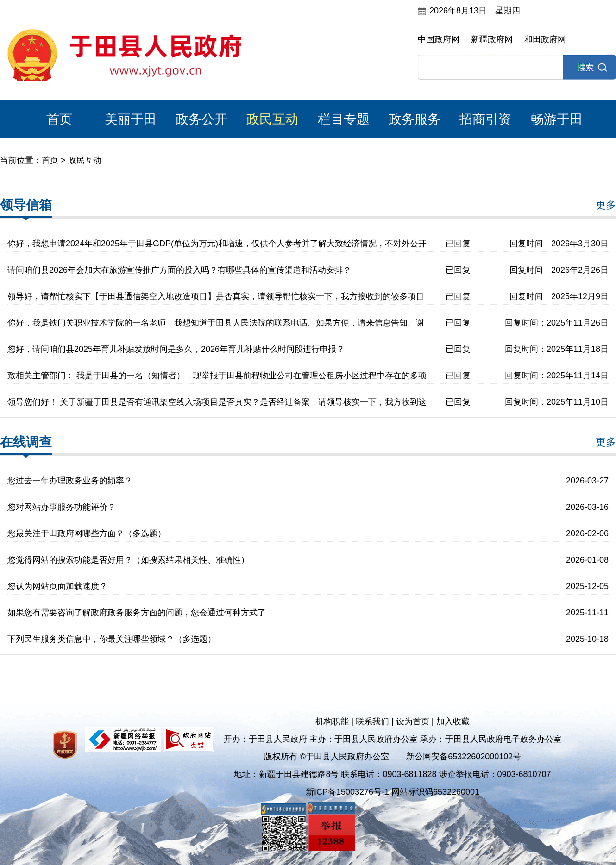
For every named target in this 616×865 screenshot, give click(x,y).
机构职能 (332, 721)
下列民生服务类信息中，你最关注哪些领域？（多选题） (112, 639)
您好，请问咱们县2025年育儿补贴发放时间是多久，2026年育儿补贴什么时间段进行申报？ (176, 349)
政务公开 (201, 119)
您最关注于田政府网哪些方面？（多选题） (87, 533)
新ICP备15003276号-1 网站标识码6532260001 (393, 792)
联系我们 (372, 721)
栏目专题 (344, 119)
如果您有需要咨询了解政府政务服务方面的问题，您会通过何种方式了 (137, 613)
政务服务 (415, 119)
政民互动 (272, 119)
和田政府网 (545, 39)
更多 (606, 205)
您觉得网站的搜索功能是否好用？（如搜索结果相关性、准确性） (128, 560)
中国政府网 (439, 39)
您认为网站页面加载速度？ (57, 586)
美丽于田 (131, 119)
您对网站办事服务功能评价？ (62, 507)
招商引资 (485, 119)
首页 (59, 119)
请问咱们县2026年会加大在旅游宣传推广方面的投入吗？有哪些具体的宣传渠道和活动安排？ (179, 270)
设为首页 (413, 721)
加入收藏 (453, 721)
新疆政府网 (492, 39)
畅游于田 (557, 119)
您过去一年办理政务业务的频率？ (70, 481)
